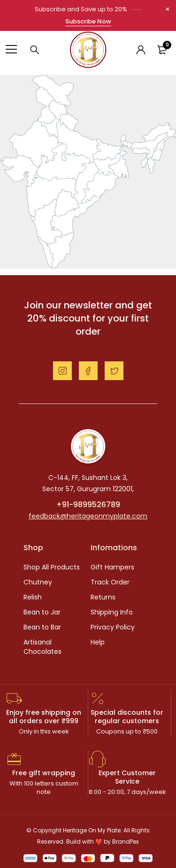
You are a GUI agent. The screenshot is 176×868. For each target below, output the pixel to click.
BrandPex (126, 842)
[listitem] (53, 91)
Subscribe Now (88, 21)
